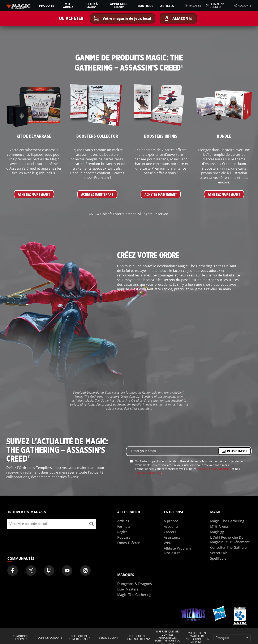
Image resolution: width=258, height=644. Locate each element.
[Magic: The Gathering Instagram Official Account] (85, 571)
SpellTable (218, 558)
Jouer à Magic (91, 6)
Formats (124, 526)
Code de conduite (50, 638)
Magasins (193, 6)
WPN (168, 543)
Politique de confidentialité (214, 469)
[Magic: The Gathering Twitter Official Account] (31, 571)
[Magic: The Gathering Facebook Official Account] (13, 571)
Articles (167, 6)
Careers (170, 532)
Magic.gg (217, 532)
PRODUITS (47, 6)
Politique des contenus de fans (138, 638)
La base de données (215, 6)
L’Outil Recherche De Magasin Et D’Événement (230, 540)
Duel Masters (128, 589)
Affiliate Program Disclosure (177, 551)
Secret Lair (219, 553)
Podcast (124, 537)
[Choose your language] (232, 638)
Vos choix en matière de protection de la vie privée (197, 638)
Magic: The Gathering (227, 521)
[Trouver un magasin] (91, 524)
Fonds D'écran (129, 543)
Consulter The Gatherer (229, 547)
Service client (109, 638)
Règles (122, 532)
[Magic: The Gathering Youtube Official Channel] (67, 571)
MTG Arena (68, 6)
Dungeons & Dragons (135, 584)
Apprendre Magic (119, 6)
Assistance (172, 537)
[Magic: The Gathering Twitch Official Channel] (49, 571)
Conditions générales (148, 473)
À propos (171, 521)
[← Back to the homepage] (19, 5)
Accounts (243, 6)
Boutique (146, 6)
